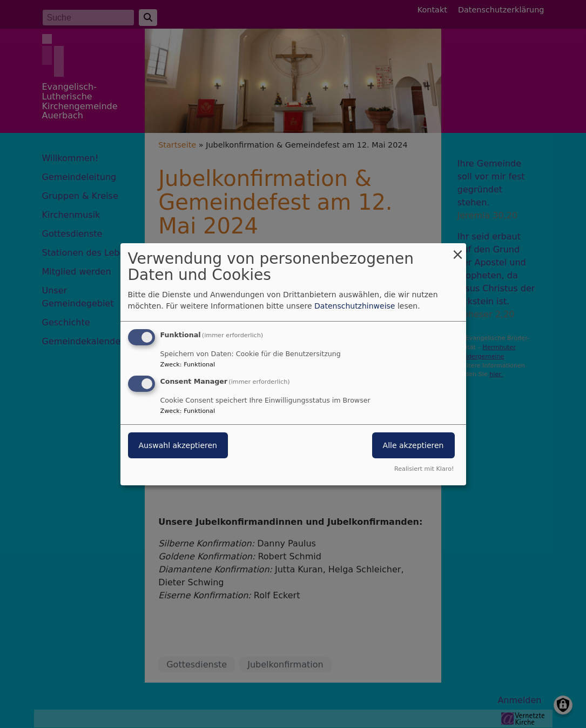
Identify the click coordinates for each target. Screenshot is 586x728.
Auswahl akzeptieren (178, 445)
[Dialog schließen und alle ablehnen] (458, 249)
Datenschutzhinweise (355, 306)
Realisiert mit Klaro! (424, 469)
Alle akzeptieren (413, 445)
